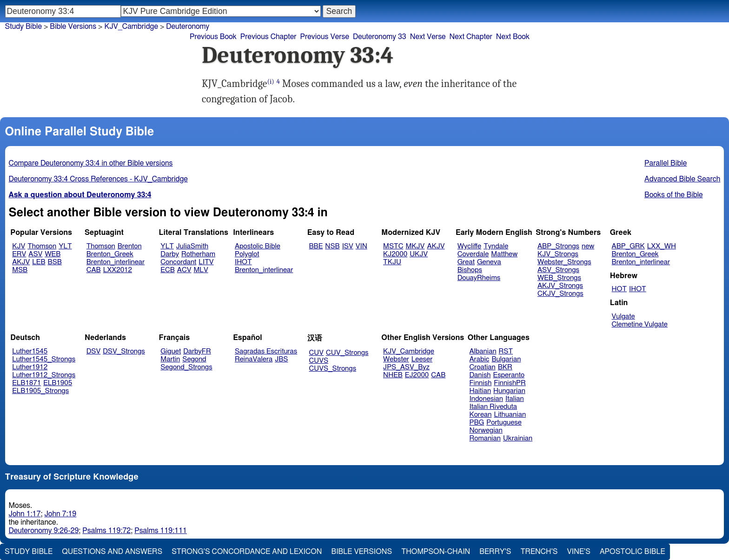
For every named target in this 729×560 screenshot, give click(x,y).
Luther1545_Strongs (44, 359)
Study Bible (23, 27)
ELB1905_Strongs (40, 391)
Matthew (504, 254)
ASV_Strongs (558, 270)
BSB (55, 262)
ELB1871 (27, 383)
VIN (361, 246)
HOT (619, 289)
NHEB (393, 375)
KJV (19, 246)
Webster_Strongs (564, 262)
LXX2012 (118, 270)
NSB (332, 246)
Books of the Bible (674, 195)
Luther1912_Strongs (44, 375)
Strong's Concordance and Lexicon (247, 552)
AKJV (21, 262)
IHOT (243, 262)
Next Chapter (471, 37)
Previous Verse (325, 37)
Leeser (422, 359)
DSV (94, 351)
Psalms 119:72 (106, 531)
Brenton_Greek (110, 254)
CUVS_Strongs (333, 369)
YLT (65, 246)
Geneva (489, 262)
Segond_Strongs (186, 367)
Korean (481, 415)
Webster (396, 359)
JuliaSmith (192, 246)
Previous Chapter (268, 37)
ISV (348, 246)
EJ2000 (417, 375)
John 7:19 (60, 514)
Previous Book (213, 37)
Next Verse (428, 37)
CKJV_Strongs (560, 294)
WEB (53, 254)
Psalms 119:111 (161, 531)
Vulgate (623, 317)
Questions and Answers (112, 552)
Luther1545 (30, 351)
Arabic (480, 359)
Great (466, 262)
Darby (170, 254)
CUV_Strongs (347, 353)
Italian (515, 399)
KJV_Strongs (558, 254)
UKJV (419, 254)
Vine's (579, 552)
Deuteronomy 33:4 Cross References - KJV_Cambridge (98, 179)
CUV (317, 353)
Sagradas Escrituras (266, 351)
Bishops (470, 270)
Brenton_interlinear (116, 262)
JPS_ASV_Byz (406, 367)
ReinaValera (254, 359)
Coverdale (473, 254)
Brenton (130, 246)
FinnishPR (510, 383)
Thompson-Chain (436, 552)
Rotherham (198, 254)
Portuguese (504, 423)
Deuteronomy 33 (380, 37)
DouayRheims (479, 278)
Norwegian (486, 430)
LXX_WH (662, 246)
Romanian (485, 438)
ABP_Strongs (558, 246)
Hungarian (509, 391)
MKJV (415, 246)
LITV (206, 262)
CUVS (319, 361)
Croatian (483, 367)
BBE (316, 246)
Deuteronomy (188, 27)
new (588, 246)
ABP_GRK (628, 246)
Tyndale (496, 246)
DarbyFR (197, 351)
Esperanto (509, 375)
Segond (194, 359)
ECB (167, 270)
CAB (94, 270)
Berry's (495, 552)
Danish (480, 375)
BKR (505, 367)
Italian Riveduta (493, 407)
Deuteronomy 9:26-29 (44, 531)
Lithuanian (510, 415)
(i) (271, 82)
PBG (477, 423)
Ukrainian (518, 438)
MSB (20, 270)
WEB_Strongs (559, 278)
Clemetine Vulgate (640, 324)
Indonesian (487, 399)
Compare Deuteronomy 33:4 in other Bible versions (91, 163)
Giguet (171, 351)
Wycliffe (469, 246)
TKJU (392, 262)
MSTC (393, 246)
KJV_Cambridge (409, 351)
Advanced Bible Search (682, 179)
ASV (35, 254)
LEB (39, 262)
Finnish (481, 383)
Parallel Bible (666, 163)
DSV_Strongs (124, 351)
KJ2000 (395, 254)
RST (506, 351)
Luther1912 (30, 367)
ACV (184, 270)
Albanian (483, 351)
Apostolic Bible (633, 552)
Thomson (42, 246)
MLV (201, 270)
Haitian (480, 391)
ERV (19, 254)
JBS (281, 359)
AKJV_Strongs (560, 286)
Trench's (539, 552)
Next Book (513, 37)
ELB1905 (58, 383)
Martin (170, 359)
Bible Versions (73, 27)
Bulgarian (506, 359)
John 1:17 (25, 514)
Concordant (178, 262)
